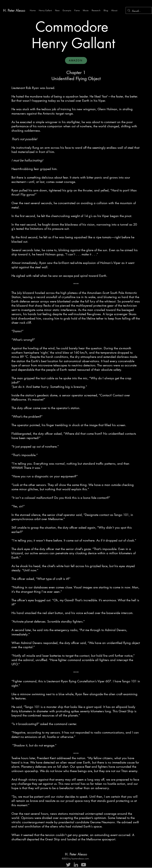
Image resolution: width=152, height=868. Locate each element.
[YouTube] (84, 865)
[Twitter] (68, 865)
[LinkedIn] (76, 865)
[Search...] (139, 11)
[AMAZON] (76, 60)
